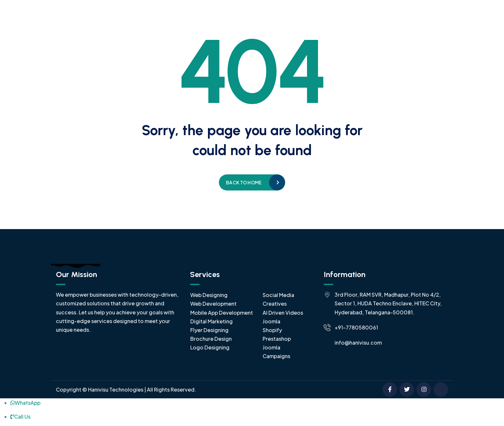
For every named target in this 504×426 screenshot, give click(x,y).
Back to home (244, 182)
